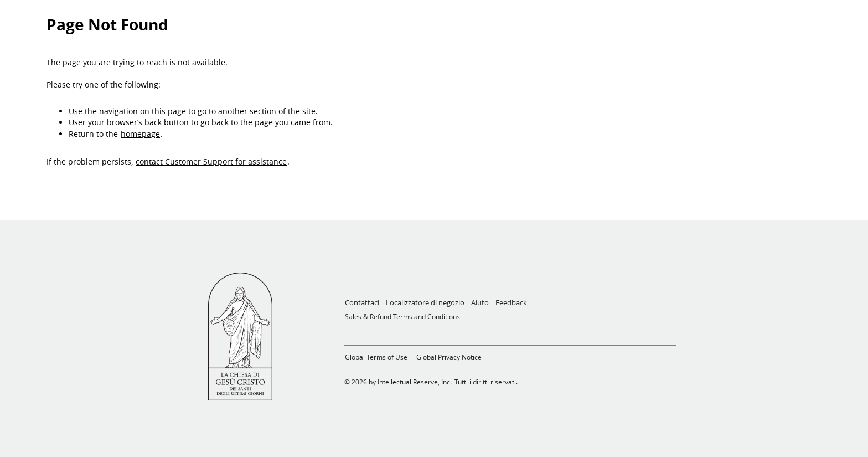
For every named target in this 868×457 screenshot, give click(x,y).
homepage (140, 134)
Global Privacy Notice (449, 357)
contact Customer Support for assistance (211, 162)
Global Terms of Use (376, 357)
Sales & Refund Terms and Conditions (402, 317)
